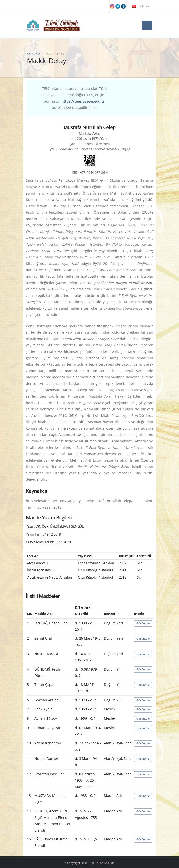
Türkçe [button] (141, 6)
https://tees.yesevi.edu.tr (83, 101)
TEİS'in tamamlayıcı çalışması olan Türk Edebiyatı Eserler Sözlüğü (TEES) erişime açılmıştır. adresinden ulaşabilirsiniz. (74, 98)
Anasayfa (33, 54)
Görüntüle (143, 623)
